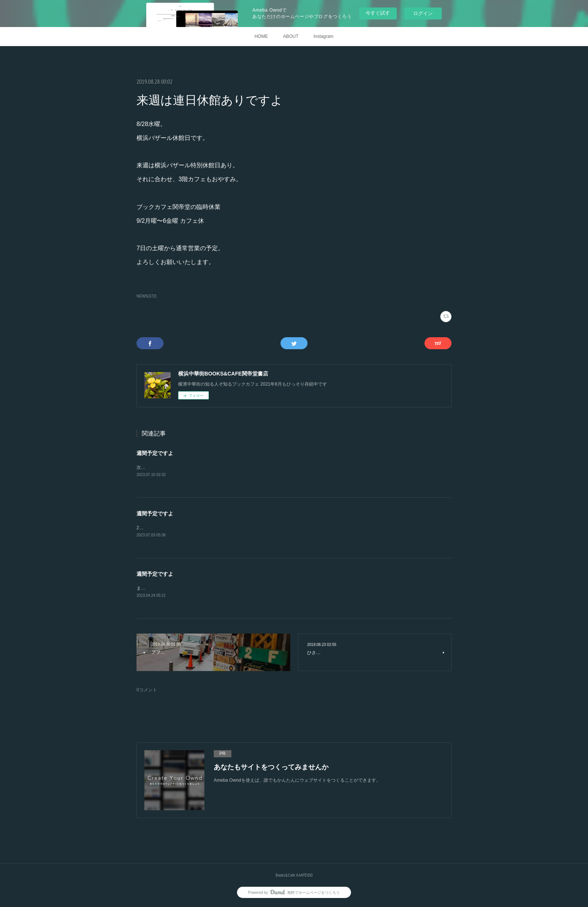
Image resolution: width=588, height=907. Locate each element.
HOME (261, 36)
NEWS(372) (146, 296)
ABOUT (291, 36)
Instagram (323, 36)
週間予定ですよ (155, 453)
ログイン (423, 13)
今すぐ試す (378, 13)
